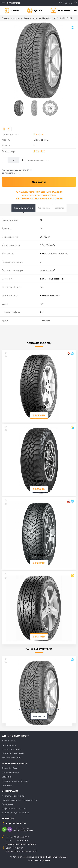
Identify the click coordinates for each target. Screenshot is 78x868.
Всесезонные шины (12, 758)
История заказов (10, 773)
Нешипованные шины (13, 753)
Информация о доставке (14, 808)
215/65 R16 (39, 151)
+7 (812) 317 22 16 (16, 824)
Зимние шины (9, 745)
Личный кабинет (10, 768)
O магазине (8, 804)
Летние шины (9, 741)
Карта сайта (8, 785)
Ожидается (39, 716)
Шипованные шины (12, 749)
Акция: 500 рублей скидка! (16, 813)
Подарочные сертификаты (15, 781)
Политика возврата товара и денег (19, 800)
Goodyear (39, 134)
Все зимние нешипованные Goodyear (39, 199)
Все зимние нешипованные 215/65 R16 (39, 192)
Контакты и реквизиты (13, 796)
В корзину (39, 415)
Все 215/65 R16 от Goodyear (39, 195)
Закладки (7, 777)
